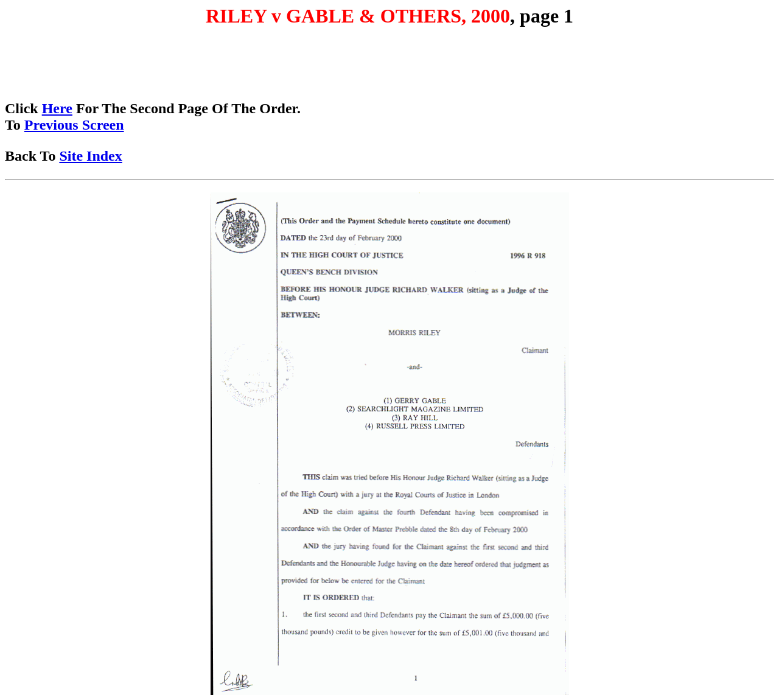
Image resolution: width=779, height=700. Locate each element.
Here (57, 108)
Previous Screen (74, 125)
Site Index (90, 156)
